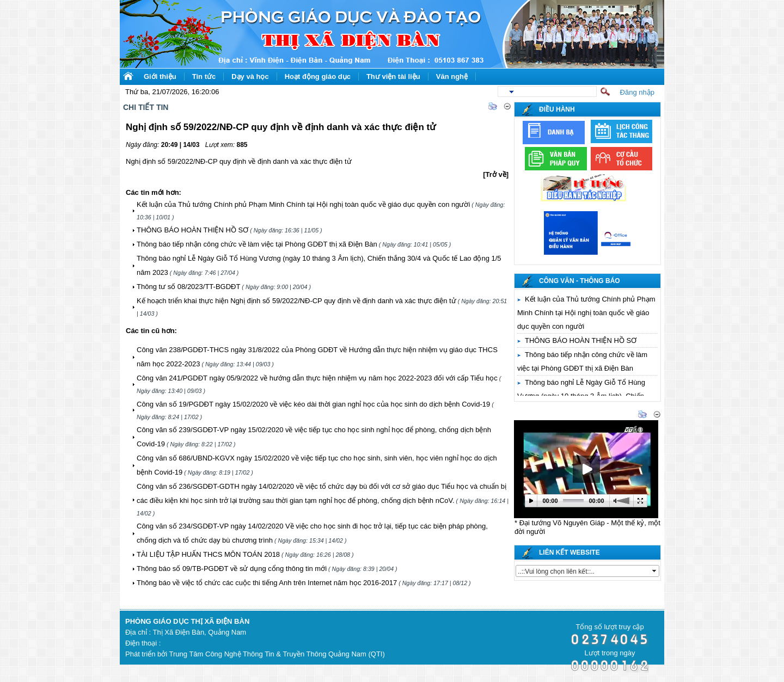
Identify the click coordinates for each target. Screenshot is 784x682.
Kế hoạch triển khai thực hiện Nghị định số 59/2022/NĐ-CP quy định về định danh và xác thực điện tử (296, 301)
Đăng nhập (637, 92)
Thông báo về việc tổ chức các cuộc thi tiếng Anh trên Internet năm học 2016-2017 (267, 583)
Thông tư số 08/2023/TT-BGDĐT (188, 287)
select (655, 571)
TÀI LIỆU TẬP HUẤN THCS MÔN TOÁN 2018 (208, 554)
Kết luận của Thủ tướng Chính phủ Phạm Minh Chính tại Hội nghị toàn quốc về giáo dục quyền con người (303, 204)
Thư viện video (542, 415)
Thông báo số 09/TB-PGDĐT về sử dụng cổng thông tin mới (232, 569)
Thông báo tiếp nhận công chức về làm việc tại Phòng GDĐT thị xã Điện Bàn (257, 244)
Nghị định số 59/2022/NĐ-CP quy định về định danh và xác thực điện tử (239, 161)
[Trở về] (496, 174)
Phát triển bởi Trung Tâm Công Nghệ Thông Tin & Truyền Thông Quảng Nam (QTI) (255, 654)
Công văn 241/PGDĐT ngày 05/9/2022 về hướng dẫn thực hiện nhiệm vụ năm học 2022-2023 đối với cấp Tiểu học (317, 378)
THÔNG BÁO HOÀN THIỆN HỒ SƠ (192, 230)
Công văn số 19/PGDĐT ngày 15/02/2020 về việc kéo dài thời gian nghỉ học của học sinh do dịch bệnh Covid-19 (313, 404)
